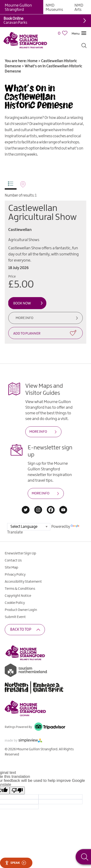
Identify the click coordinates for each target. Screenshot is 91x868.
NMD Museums (54, 8)
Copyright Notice (18, 596)
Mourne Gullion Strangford (18, 8)
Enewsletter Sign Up (20, 553)
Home (32, 61)
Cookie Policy (15, 603)
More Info (24, 318)
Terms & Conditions (20, 589)
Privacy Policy (15, 575)
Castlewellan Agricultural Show (42, 213)
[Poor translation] (17, 790)
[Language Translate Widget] (29, 527)
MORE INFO (38, 432)
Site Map (11, 568)
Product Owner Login (21, 610)
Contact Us (13, 561)
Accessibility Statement (23, 582)
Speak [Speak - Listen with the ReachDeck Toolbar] (15, 863)
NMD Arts (79, 8)
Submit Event (15, 617)
